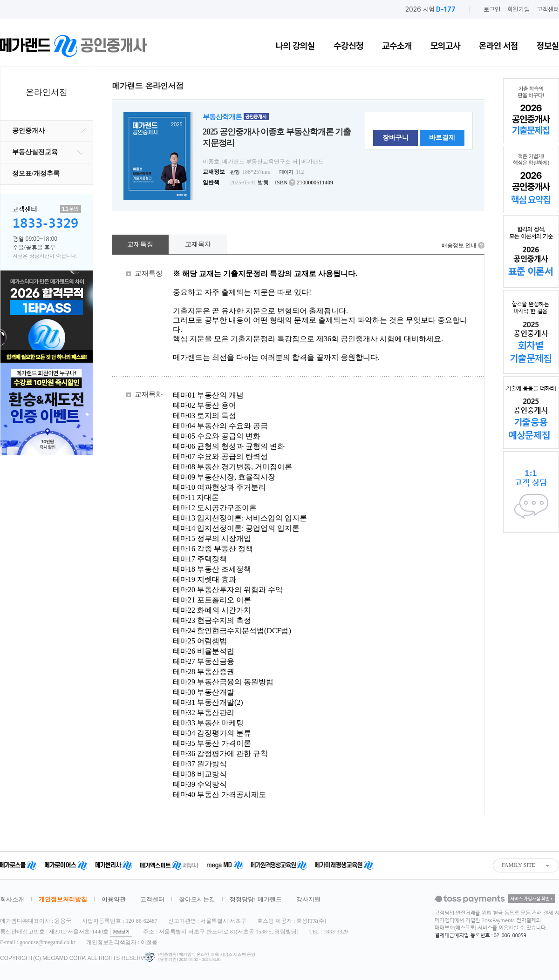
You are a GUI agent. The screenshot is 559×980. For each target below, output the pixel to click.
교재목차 (198, 244)
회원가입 (518, 9)
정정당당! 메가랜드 (256, 899)
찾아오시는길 (197, 899)
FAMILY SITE (518, 865)
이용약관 (114, 899)
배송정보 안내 (459, 245)
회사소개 (12, 899)
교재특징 (140, 244)
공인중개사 (49, 131)
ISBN (281, 182)
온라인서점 (47, 92)
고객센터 (548, 9)
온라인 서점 (498, 46)
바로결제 (442, 138)
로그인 (492, 9)
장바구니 (395, 138)
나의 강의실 (295, 46)
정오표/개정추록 (36, 173)
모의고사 (445, 46)
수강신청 (348, 46)
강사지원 (308, 899)
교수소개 (397, 46)
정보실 (548, 46)
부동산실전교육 (49, 152)
